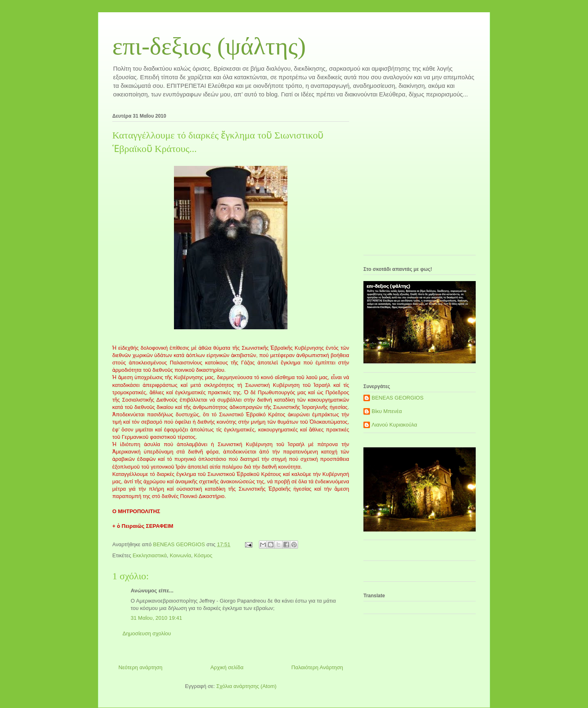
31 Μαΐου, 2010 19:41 (156, 618)
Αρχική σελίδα (227, 667)
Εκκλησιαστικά (150, 555)
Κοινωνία (180, 555)
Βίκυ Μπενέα (387, 411)
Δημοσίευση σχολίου (147, 633)
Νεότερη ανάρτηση (140, 667)
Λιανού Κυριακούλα (394, 425)
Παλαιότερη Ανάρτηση (317, 667)
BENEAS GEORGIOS (398, 398)
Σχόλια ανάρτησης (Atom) (246, 686)
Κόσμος (203, 555)
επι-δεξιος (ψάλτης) (209, 46)
